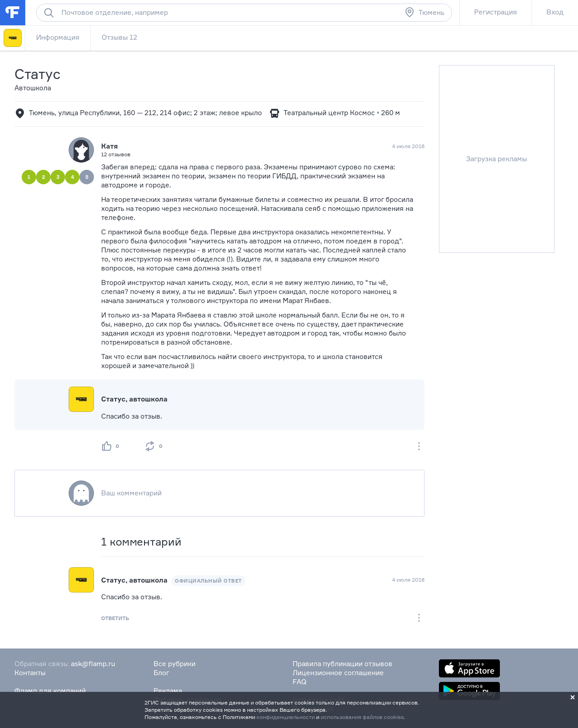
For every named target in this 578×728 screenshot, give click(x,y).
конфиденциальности (286, 717)
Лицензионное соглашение (338, 673)
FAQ (300, 682)
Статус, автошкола (134, 399)
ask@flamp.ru (93, 664)
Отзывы (119, 37)
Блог (161, 673)
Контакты (30, 673)
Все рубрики (175, 664)
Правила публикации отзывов (343, 664)
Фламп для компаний (50, 691)
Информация (58, 37)
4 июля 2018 (408, 580)
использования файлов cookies (362, 717)
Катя (110, 146)
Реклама (168, 691)
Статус (37, 74)
